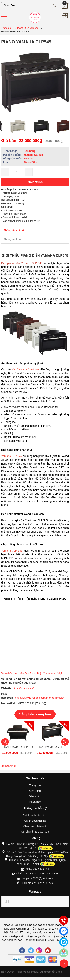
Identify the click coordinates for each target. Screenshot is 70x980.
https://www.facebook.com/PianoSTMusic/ (39, 698)
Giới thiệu (35, 791)
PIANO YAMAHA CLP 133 (18, 747)
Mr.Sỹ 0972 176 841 (37, 869)
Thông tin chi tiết (14, 230)
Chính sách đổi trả (35, 821)
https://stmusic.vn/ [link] (23, 688)
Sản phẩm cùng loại (35, 714)
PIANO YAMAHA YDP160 (52, 747)
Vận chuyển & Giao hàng (35, 832)
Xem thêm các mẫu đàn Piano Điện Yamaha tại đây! (32, 673)
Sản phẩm (35, 796)
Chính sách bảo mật (35, 826)
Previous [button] (5, 742)
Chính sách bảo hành (35, 815)
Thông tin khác (13, 239)
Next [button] (65, 742)
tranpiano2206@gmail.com (37, 878)
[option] (12, 127)
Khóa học (35, 802)
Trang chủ (35, 785)
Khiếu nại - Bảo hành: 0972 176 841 (37, 874)
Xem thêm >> (9, 766)
